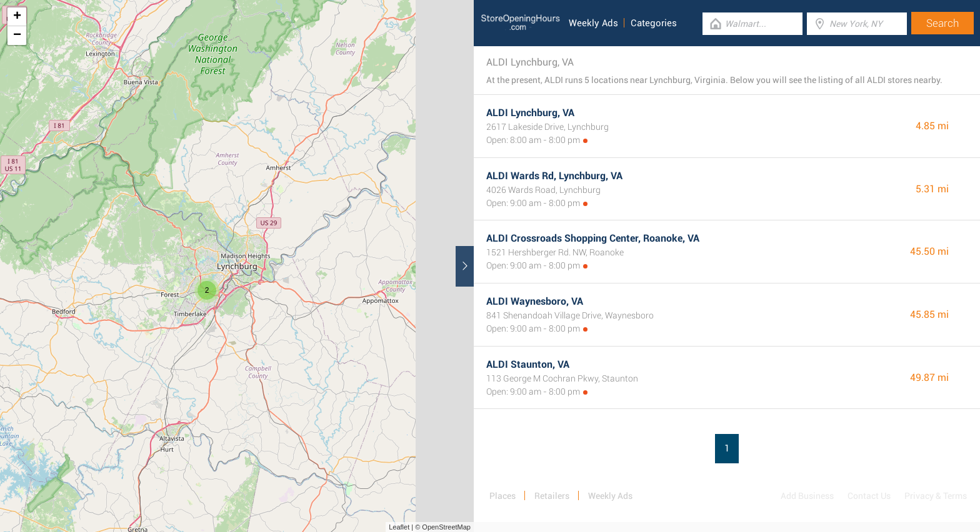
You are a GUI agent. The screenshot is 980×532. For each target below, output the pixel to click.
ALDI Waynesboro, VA (535, 301)
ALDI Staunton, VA (528, 364)
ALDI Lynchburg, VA (530, 113)
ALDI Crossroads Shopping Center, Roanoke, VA (593, 238)
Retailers (552, 496)
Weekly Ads (593, 23)
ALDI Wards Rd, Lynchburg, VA (554, 176)
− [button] (17, 36)
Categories (654, 23)
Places (502, 496)
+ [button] (17, 17)
